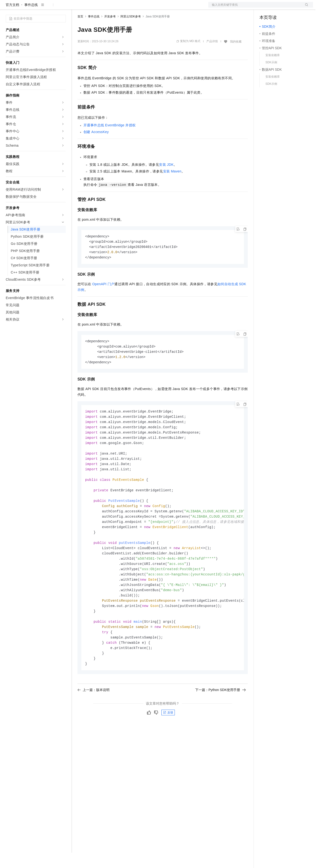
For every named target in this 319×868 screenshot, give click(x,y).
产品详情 (212, 57)
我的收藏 (236, 57)
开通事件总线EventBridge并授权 (110, 140)
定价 (103, 8)
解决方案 (77, 8)
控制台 (276, 8)
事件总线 (31, 20)
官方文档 (12, 20)
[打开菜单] (8, 8)
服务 (141, 8)
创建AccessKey (96, 147)
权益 (92, 8)
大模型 (49, 8)
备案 (265, 8)
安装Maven (172, 187)
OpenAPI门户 (103, 300)
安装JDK (166, 180)
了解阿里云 (158, 8)
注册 (288, 8)
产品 (62, 8)
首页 (80, 32)
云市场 (116, 8)
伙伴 (130, 8)
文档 (255, 8)
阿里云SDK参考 (131, 32)
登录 (305, 8)
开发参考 (110, 32)
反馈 (168, 742)
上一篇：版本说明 (93, 719)
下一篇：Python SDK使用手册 (220, 719)
